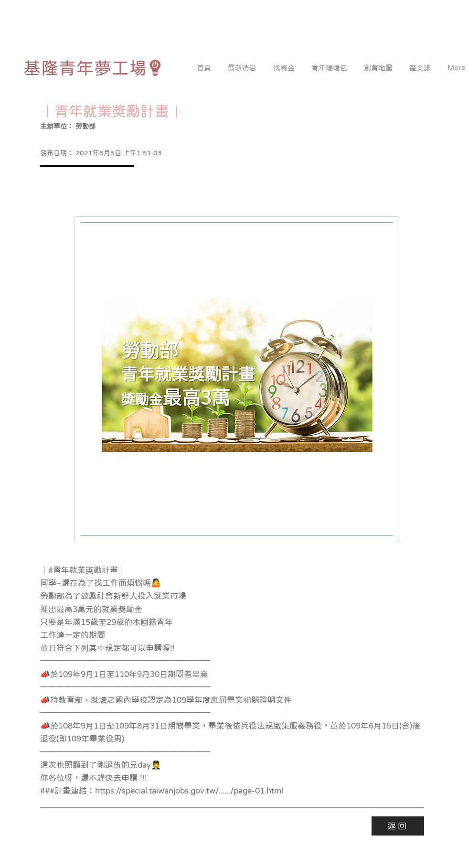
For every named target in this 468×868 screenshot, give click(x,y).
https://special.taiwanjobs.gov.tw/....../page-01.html (189, 791)
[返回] (398, 826)
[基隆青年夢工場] (93, 68)
